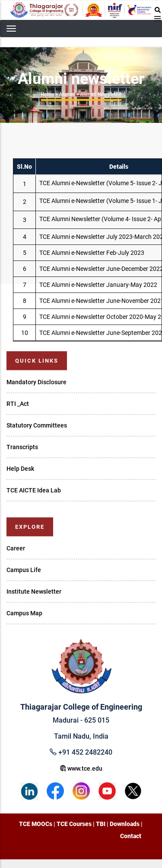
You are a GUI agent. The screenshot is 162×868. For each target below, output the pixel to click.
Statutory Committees (37, 425)
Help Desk (20, 469)
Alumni (67, 94)
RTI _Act (18, 404)
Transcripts (22, 447)
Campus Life (24, 570)
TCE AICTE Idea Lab (34, 490)
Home (47, 94)
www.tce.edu (81, 768)
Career (16, 548)
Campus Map (24, 613)
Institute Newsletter (34, 592)
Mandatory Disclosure (37, 382)
